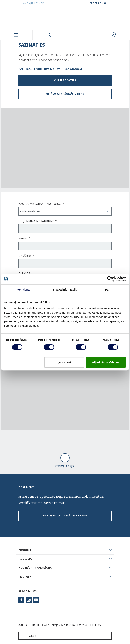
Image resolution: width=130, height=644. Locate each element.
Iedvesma (25, 559)
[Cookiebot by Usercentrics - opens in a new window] (110, 279)
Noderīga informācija (35, 568)
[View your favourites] (81, 35)
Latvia (28, 636)
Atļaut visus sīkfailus (106, 362)
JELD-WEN (25, 577)
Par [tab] (107, 289)
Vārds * (24, 238)
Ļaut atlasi (64, 362)
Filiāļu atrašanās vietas (65, 94)
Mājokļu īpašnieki (34, 3)
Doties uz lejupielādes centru (65, 516)
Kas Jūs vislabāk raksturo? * (41, 204)
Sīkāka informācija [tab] (65, 289)
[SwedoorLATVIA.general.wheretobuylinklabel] (114, 35)
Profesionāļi (99, 3)
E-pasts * (26, 273)
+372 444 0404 (72, 69)
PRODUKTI (26, 550)
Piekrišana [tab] (23, 289)
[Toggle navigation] (16, 35)
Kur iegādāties (65, 80)
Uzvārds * (26, 256)
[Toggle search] (49, 35)
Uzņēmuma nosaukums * (38, 221)
